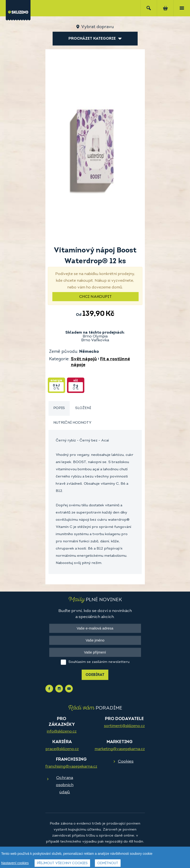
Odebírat (95, 675)
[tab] (59, 408)
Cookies (126, 761)
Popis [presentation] (59, 408)
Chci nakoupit (95, 297)
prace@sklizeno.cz (62, 749)
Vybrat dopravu (97, 27)
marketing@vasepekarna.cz (120, 749)
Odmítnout (108, 864)
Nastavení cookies (15, 863)
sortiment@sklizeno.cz (124, 726)
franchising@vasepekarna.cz (71, 767)
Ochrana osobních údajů (65, 785)
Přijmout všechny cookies (62, 864)
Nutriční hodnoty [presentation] (72, 423)
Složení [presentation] (83, 408)
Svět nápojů (84, 359)
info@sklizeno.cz (62, 732)
